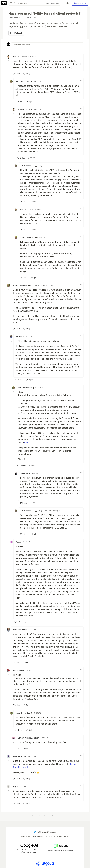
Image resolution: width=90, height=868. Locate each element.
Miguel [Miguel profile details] (16, 787)
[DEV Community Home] (4, 3)
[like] (16, 74)
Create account (80, 3)
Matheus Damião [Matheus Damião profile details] (20, 630)
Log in (66, 3)
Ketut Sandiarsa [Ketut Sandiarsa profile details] (20, 670)
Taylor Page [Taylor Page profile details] (25, 473)
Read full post (16, 33)
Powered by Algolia (52, 3)
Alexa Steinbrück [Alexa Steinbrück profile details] (23, 81)
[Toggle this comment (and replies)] (9, 61)
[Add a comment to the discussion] (47, 46)
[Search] (11, 3)
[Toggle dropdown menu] (81, 56)
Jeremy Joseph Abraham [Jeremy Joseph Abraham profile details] (28, 738)
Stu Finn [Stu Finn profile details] (19, 337)
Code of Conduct (38, 816)
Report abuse (53, 816)
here (26, 442)
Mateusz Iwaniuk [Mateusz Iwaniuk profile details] (20, 57)
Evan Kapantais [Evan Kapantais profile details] (20, 756)
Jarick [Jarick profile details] (18, 542)
